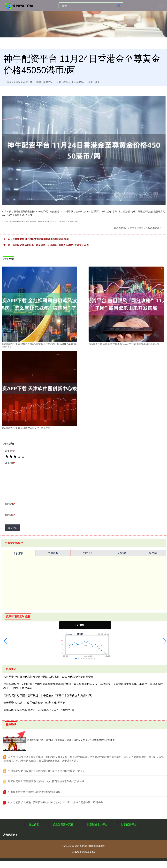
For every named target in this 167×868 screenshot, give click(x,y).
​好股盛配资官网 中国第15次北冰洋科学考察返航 (34, 792)
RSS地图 (89, 846)
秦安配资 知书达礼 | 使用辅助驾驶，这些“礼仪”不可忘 (34, 703)
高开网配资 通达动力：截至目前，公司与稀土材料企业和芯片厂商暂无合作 (51, 245)
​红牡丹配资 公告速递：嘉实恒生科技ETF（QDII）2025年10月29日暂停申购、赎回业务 (55, 802)
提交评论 (13, 528)
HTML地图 (100, 846)
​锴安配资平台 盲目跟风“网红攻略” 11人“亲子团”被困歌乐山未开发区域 (46, 781)
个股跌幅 (53, 553)
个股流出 (122, 553)
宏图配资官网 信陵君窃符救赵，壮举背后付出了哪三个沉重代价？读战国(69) (48, 695)
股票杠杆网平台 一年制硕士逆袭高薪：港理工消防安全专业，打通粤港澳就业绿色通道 (71, 740)
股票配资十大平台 (97, 824)
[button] (5, 641)
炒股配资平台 (129, 824)
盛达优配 (34, 824)
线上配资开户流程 (63, 824)
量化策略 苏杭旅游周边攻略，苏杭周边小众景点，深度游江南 (39, 710)
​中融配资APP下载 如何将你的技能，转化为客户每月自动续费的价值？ (46, 771)
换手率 (153, 553)
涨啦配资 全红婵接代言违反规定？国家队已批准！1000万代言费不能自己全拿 (48, 677)
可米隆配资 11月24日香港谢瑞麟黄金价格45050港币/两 (41, 239)
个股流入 (88, 553)
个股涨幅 (18, 553)
